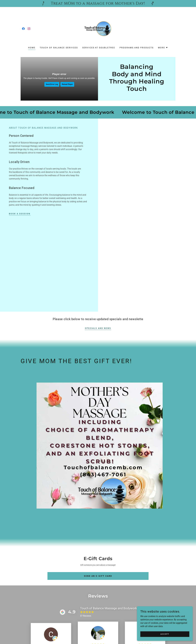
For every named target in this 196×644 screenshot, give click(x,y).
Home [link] (32, 48)
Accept (165, 634)
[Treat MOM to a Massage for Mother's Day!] (98, 3)
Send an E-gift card (98, 576)
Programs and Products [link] (137, 48)
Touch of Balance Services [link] (59, 48)
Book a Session (20, 214)
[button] (163, 48)
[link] (23, 29)
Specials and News (98, 328)
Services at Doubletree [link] (99, 48)
